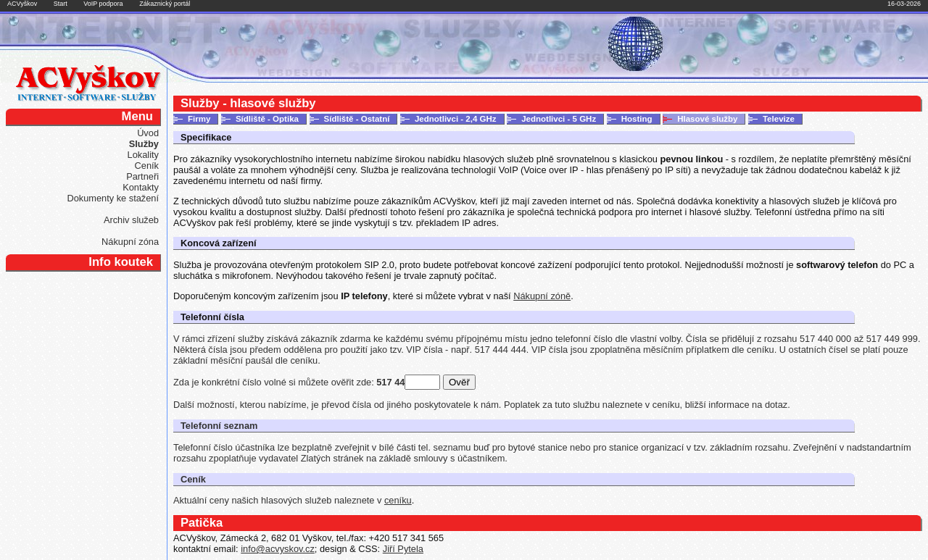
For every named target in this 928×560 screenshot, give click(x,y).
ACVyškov (22, 4)
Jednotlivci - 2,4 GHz (456, 119)
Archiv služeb (131, 220)
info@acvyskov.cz (278, 549)
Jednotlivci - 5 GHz (559, 119)
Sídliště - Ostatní (357, 119)
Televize (779, 119)
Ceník (147, 166)
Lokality (143, 155)
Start (61, 4)
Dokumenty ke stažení (113, 198)
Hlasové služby (707, 119)
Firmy (199, 119)
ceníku (398, 500)
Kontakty (141, 187)
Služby (144, 144)
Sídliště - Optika (267, 119)
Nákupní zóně (542, 296)
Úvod (148, 133)
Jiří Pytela (403, 549)
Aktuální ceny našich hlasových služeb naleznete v (279, 500)
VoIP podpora (103, 4)
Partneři (142, 176)
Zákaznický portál (165, 4)
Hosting (637, 119)
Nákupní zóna (130, 242)
